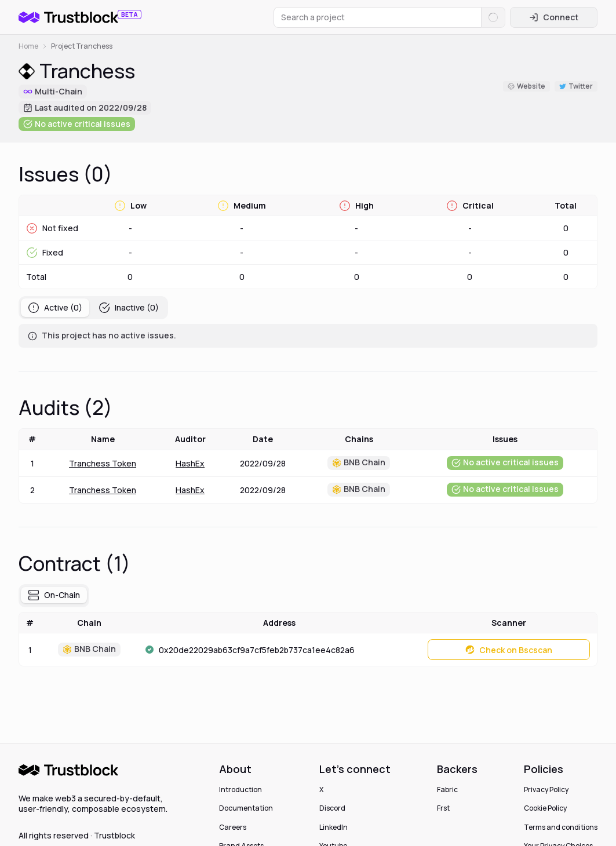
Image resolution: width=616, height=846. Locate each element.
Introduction (240, 790)
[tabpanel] (308, 336)
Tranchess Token (103, 463)
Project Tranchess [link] (82, 46)
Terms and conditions (561, 827)
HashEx (190, 463)
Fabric (447, 790)
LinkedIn (333, 827)
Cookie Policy (545, 808)
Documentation (246, 808)
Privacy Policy (546, 790)
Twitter (576, 86)
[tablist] (93, 308)
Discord (332, 808)
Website (526, 86)
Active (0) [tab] (55, 308)
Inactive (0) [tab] (129, 308)
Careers (233, 827)
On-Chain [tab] (54, 595)
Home (28, 46)
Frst (443, 808)
